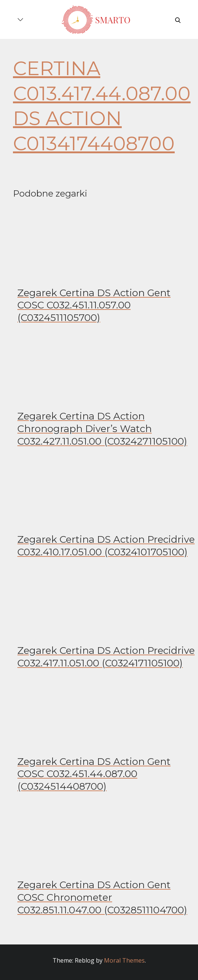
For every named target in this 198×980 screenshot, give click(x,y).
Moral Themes (124, 960)
